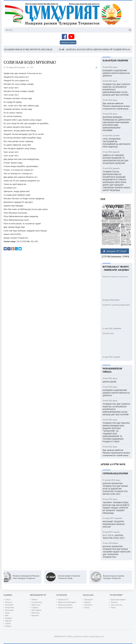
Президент (89, 600)
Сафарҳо (35, 608)
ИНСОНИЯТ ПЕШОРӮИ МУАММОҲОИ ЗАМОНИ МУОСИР (114, 524)
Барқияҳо (35, 615)
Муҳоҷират (9, 610)
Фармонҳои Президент (67, 602)
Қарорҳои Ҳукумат (65, 605)
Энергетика (10, 608)
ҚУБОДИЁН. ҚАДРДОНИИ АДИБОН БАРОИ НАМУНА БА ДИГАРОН (116, 73)
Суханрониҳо (37, 602)
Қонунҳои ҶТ (63, 600)
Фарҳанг (8, 621)
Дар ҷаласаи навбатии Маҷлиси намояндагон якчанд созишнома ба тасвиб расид (116, 106)
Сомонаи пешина (68, 42)
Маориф (8, 618)
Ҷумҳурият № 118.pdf (115, 251)
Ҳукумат (88, 602)
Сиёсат (8, 600)
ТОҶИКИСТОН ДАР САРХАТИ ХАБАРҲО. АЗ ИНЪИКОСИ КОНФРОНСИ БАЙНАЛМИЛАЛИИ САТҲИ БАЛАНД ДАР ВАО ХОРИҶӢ (116, 90)
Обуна (113, 608)
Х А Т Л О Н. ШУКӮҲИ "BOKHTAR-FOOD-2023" (114, 537)
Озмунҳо (114, 602)
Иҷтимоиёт (9, 605)
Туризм (8, 623)
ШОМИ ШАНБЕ (110, 382)
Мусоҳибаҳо (37, 610)
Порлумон (88, 605)
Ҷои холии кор (116, 605)
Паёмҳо (35, 600)
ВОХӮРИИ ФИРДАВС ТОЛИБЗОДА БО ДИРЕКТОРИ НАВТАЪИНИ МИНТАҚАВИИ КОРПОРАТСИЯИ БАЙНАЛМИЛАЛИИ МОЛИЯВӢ (116, 124)
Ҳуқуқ (7, 613)
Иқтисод (9, 602)
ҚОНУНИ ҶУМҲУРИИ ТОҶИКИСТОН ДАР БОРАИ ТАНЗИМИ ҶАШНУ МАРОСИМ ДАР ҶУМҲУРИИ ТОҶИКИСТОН (116, 552)
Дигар (87, 608)
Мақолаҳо (36, 613)
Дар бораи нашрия (118, 600)
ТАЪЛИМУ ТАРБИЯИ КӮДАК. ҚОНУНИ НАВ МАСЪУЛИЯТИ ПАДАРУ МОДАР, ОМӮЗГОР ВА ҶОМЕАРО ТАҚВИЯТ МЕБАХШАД (116, 508)
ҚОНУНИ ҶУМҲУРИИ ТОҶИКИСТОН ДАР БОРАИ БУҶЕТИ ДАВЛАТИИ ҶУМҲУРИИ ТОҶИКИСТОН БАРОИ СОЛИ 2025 (115, 489)
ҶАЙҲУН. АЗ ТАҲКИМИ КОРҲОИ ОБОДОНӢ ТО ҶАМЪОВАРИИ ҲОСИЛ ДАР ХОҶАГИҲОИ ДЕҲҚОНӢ (115, 159)
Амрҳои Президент (65, 608)
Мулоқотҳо (36, 605)
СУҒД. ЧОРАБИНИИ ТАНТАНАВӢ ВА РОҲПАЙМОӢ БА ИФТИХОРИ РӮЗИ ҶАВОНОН (116, 143)
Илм (7, 615)
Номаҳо (8, 626)
